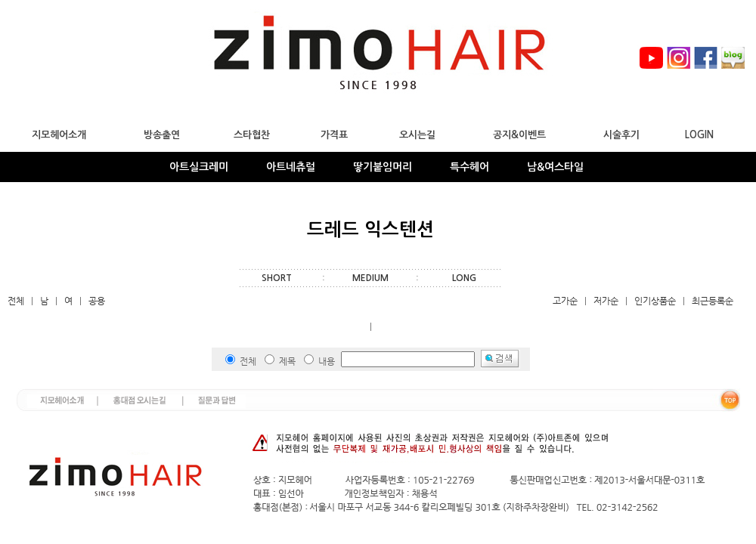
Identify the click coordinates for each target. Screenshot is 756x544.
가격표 (334, 135)
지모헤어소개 (59, 135)
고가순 (565, 301)
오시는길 (417, 135)
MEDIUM (370, 278)
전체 (16, 301)
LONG (464, 278)
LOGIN (699, 135)
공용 (97, 301)
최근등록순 (713, 301)
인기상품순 (655, 301)
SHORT (277, 278)
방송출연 (162, 135)
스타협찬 (252, 135)
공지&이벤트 (519, 135)
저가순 (606, 301)
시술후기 (621, 135)
